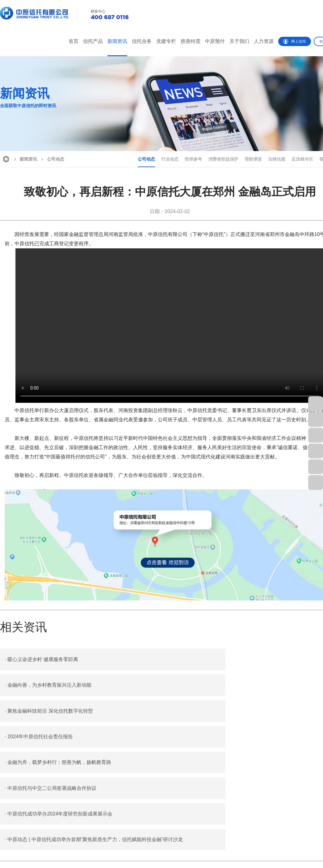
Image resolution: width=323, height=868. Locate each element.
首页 (73, 41)
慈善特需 (191, 41)
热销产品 (9, 855)
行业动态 (170, 159)
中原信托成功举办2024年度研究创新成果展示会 (59, 738)
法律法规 (277, 159)
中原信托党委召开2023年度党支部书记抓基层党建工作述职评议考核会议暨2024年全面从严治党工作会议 (109, 771)
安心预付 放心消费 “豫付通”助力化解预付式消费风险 (59, 779)
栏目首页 (9, 844)
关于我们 (239, 41)
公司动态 (52, 159)
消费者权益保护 (223, 159)
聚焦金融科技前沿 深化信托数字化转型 (49, 686)
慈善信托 (188, 844)
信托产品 (93, 41)
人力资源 (264, 41)
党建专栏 (166, 41)
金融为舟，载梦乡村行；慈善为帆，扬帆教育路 (58, 712)
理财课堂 (253, 159)
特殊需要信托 (192, 855)
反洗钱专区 (302, 159)
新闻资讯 (117, 41)
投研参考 (193, 159)
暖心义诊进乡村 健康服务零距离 (41, 659)
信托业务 (142, 41)
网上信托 (295, 41)
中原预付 (215, 41)
